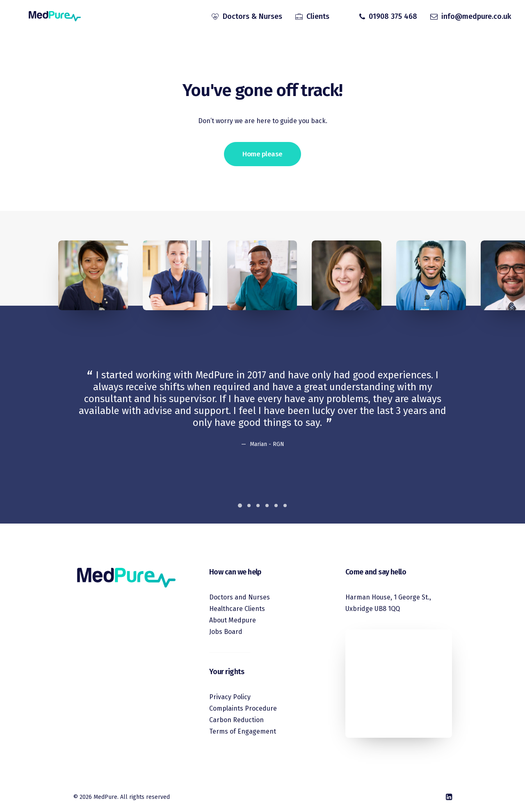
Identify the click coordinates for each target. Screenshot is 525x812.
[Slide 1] (240, 505)
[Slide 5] (276, 505)
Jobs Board (226, 632)
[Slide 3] (258, 505)
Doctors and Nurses (240, 597)
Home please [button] (262, 154)
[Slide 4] (267, 505)
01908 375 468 (393, 18)
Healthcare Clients (237, 609)
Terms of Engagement (243, 731)
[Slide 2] (249, 505)
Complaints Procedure (243, 708)
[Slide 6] (285, 505)
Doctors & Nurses (252, 18)
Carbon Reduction (236, 720)
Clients (318, 18)
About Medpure (233, 620)
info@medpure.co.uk (476, 18)
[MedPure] (47, 18)
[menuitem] (247, 18)
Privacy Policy (230, 697)
